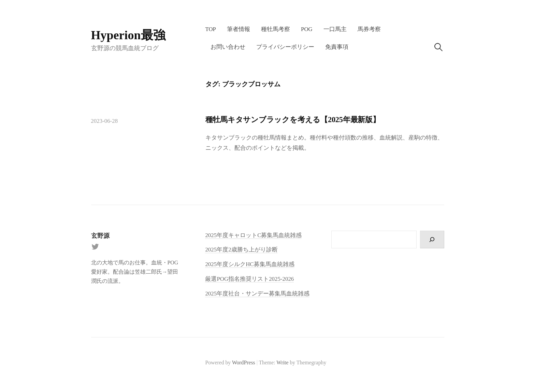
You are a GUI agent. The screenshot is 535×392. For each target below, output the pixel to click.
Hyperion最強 (128, 35)
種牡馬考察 (276, 29)
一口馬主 (335, 29)
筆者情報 (238, 29)
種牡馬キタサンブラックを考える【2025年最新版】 (293, 120)
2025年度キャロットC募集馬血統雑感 (253, 235)
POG (307, 29)
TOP (211, 29)
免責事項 (337, 47)
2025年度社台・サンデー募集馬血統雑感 (257, 294)
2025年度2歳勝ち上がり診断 (241, 250)
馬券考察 (369, 29)
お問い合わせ (228, 47)
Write (282, 362)
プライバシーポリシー (285, 47)
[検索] (432, 240)
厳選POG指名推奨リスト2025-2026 (249, 279)
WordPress (244, 362)
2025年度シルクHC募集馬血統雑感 (250, 264)
